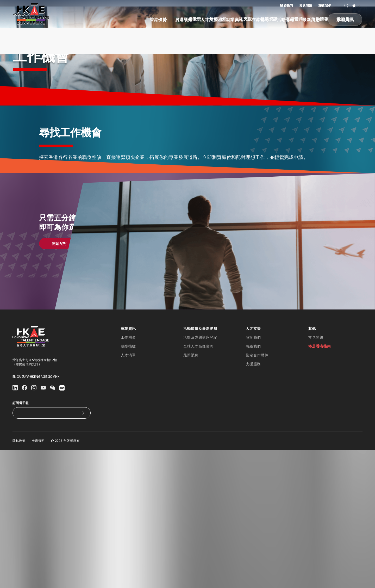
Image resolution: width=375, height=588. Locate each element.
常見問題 (306, 6)
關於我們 (286, 6)
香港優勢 (192, 19)
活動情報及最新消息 (200, 360)
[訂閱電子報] (48, 444)
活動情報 (320, 19)
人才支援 (243, 19)
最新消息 (345, 19)
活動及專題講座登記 (200, 369)
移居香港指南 (320, 378)
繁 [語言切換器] (356, 6)
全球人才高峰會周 (198, 378)
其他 (312, 360)
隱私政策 (19, 472)
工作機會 (128, 369)
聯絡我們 (325, 6)
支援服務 (253, 395)
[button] (346, 6)
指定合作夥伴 (257, 387)
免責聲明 (38, 472)
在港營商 (295, 19)
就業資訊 (269, 19)
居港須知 (218, 19)
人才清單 (128, 387)
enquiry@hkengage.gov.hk (36, 408)
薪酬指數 (128, 378)
